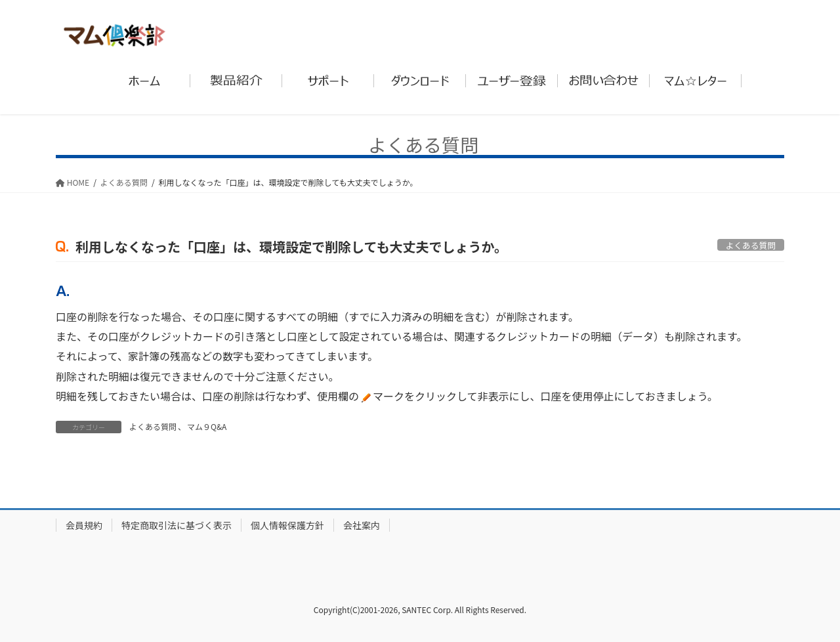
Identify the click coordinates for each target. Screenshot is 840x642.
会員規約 (84, 525)
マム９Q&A (207, 426)
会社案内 (362, 525)
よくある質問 (153, 426)
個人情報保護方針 (287, 525)
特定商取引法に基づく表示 (177, 525)
